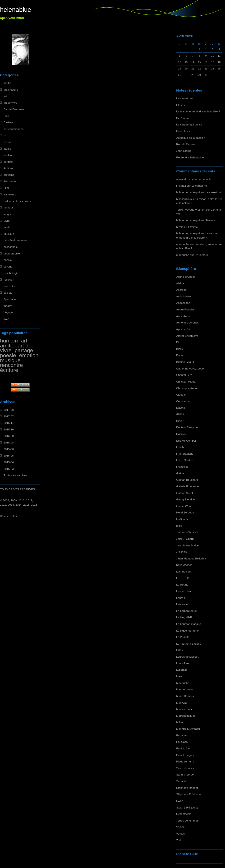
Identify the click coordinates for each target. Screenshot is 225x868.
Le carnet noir (185, 98)
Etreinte (181, 105)
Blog (6, 116)
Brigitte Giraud (185, 362)
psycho (8, 266)
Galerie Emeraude (187, 486)
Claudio (181, 395)
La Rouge (182, 584)
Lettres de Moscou (188, 657)
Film (6, 188)
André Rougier (185, 309)
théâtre (8, 306)
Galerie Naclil (184, 493)
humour (8, 207)
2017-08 (9, 410)
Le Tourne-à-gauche (189, 644)
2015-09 (9, 436)
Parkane (181, 735)
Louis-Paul (183, 663)
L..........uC (183, 578)
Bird (179, 342)
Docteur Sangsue (187, 427)
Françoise (182, 467)
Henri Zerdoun (185, 512)
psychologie (11, 273)
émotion (29, 355)
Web (6, 319)
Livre (7, 221)
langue (8, 214)
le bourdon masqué (188, 192)
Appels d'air (183, 329)
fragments (10, 194)
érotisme (9, 175)
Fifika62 (181, 186)
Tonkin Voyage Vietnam (191, 210)
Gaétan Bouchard (187, 480)
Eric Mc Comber (186, 441)
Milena (180, 722)
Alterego (181, 290)
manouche (183, 244)
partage (24, 350)
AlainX (180, 283)
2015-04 (9, 462)
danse (7, 149)
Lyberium (182, 670)
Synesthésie (184, 814)
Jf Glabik (182, 552)
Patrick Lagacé (185, 755)
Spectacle (10, 299)
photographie (12, 253)
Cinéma (8, 122)
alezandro (182, 179)
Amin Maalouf (185, 296)
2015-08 (9, 442)
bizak (179, 227)
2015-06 (9, 449)
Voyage (8, 312)
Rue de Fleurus (186, 144)
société (8, 293)
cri (5, 135)
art (5, 96)
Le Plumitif (183, 637)
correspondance (13, 129)
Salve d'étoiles (185, 768)
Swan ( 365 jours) (187, 807)
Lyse (179, 676)
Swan (180, 801)
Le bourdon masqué (189, 624)
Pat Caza (182, 742)
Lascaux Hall (184, 591)
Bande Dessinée (14, 109)
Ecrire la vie (183, 131)
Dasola (181, 408)
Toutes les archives (15, 475)
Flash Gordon (185, 460)
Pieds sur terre (185, 761)
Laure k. (181, 598)
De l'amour (183, 118)
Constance (183, 401)
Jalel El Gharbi (185, 539)
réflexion (9, 279)
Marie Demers (185, 696)
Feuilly (180, 447)
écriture (8, 168)
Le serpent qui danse (189, 124)
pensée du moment (16, 240)
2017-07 (9, 416)
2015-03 (9, 469)
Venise (180, 827)
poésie (8, 260)
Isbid (179, 526)
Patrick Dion (184, 748)
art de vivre (10, 103)
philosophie (11, 247)
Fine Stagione (185, 454)
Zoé (179, 840)
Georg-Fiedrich (185, 499)
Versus (180, 833)
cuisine (8, 142)
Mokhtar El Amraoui (188, 729)
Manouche (183, 683)
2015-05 (9, 455)
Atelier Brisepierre (187, 336)
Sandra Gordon (186, 774)
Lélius (180, 650)
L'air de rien (183, 571)
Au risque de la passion (191, 138)
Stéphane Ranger (187, 788)
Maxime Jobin (185, 709)
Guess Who (183, 506)
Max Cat (181, 703)
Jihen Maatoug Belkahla (191, 558)
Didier (180, 421)
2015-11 (9, 423)
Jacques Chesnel (187, 532)
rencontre (9, 286)
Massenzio (183, 199)
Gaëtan (181, 473)
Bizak (180, 349)
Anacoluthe (183, 303)
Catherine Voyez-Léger (190, 368)
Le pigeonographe (187, 630)
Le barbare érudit (187, 611)
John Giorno (184, 151)
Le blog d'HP (184, 617)
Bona (179, 355)
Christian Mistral (186, 381)
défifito (8, 155)
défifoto (8, 162)
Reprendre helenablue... (191, 157)
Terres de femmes (187, 820)
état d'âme (10, 181)
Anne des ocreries (187, 322)
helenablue (16, 10)
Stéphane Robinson (188, 794)
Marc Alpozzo (185, 689)
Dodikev (181, 434)
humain (9, 341)
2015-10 (9, 429)
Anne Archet (184, 316)
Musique (9, 234)
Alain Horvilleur (186, 277)
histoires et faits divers (17, 201)
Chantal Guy (184, 375)
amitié (7, 83)
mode (7, 227)
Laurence (182, 604)
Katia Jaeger (184, 565)
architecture (11, 90)
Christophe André (187, 388)
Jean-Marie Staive (187, 545)
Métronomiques (186, 716)
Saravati (181, 781)
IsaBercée (182, 519)
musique (10, 360)
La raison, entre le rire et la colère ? (198, 111)
